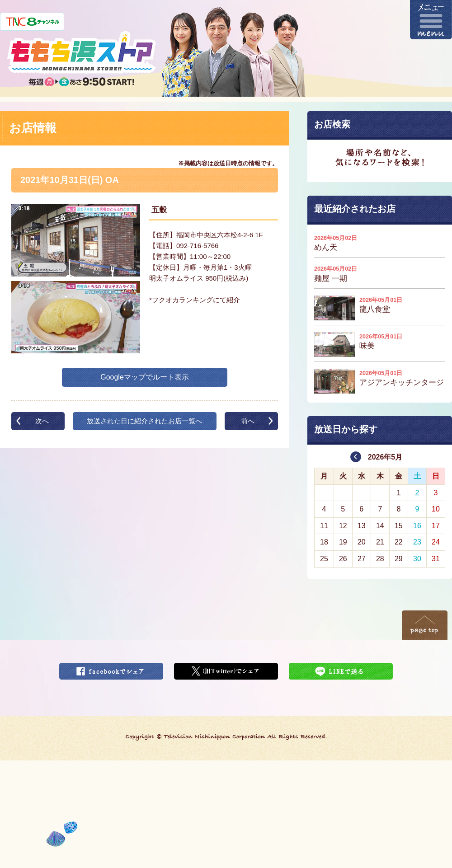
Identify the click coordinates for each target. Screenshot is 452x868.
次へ (42, 421)
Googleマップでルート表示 (145, 377)
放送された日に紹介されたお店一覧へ (144, 421)
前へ (248, 421)
